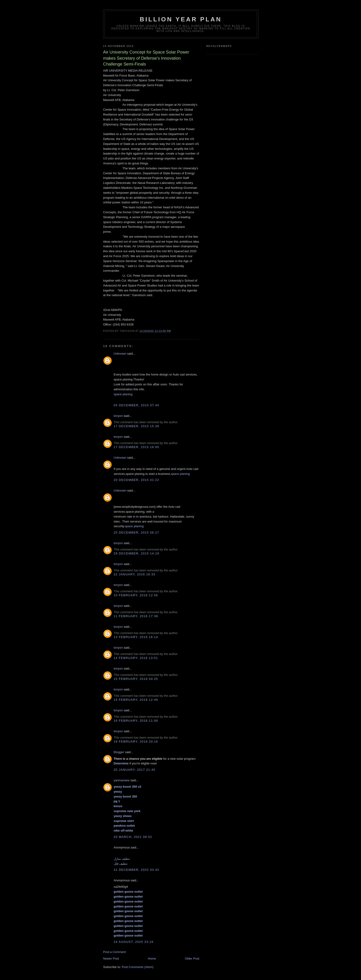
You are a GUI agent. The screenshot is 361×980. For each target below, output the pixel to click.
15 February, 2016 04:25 (136, 679)
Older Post (192, 959)
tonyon (118, 416)
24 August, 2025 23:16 (134, 942)
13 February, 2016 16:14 (136, 637)
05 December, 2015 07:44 (137, 405)
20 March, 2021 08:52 (133, 837)
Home (152, 959)
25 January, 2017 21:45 (135, 770)
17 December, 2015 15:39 (137, 426)
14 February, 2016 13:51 (136, 658)
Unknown (120, 354)
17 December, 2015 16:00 (137, 447)
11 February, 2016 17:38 (136, 616)
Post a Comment (115, 952)
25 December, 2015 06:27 (137, 533)
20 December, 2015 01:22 (137, 480)
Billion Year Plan (181, 19)
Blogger (119, 752)
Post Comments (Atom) (138, 967)
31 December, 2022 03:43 (137, 870)
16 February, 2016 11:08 (136, 721)
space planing (123, 394)
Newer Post (111, 959)
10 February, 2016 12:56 (136, 595)
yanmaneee (122, 780)
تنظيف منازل (122, 859)
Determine (121, 763)
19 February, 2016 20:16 (136, 742)
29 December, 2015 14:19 (137, 553)
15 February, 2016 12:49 (136, 700)
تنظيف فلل (121, 864)
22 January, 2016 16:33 (135, 574)
